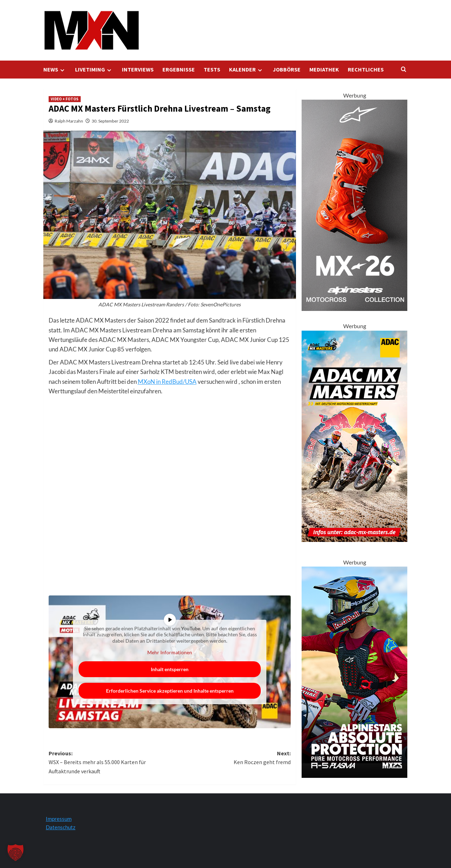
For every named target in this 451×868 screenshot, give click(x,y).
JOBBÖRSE (287, 69)
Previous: (109, 763)
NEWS (55, 70)
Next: (230, 758)
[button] (16, 853)
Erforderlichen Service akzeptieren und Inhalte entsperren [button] (169, 691)
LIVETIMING (94, 70)
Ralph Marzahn (69, 121)
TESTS (212, 69)
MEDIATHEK (324, 69)
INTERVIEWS (138, 69)
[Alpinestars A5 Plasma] (354, 671)
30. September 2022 (110, 121)
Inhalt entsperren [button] (170, 669)
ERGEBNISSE (179, 69)
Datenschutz (61, 827)
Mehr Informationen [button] (170, 652)
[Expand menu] (62, 70)
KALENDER (246, 70)
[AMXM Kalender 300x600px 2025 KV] (354, 435)
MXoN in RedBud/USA (167, 382)
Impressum (59, 819)
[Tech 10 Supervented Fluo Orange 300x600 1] (354, 204)
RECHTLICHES (366, 69)
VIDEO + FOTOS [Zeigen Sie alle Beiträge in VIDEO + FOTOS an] (65, 99)
